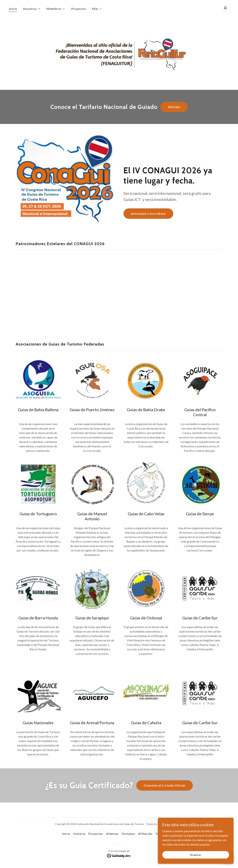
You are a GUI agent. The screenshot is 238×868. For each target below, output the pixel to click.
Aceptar (196, 855)
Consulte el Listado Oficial (164, 785)
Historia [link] (79, 834)
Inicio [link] (13, 9)
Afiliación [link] (145, 834)
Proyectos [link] (79, 9)
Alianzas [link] (112, 834)
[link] (119, 855)
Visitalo (174, 107)
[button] (32, 9)
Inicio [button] (66, 834)
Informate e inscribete (148, 213)
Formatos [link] (128, 834)
